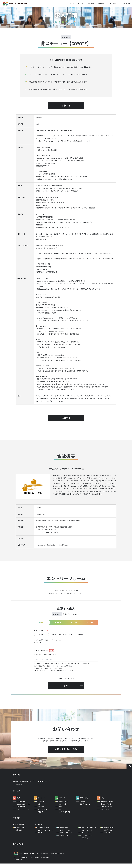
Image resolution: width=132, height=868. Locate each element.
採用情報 (101, 3)
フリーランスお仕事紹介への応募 (59, 635)
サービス (80, 3)
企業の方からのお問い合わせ (24, 850)
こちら (44, 643)
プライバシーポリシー (66, 679)
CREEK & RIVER (44, 781)
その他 (79, 635)
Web (62, 798)
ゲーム (42, 798)
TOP (129, 766)
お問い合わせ (113, 3)
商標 (21, 862)
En (129, 3)
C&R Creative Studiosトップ (24, 781)
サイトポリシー (41, 858)
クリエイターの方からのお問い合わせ (52, 850)
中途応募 (39, 635)
